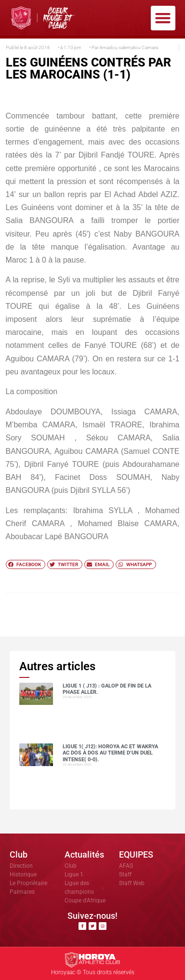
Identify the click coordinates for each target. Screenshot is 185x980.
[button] (163, 18)
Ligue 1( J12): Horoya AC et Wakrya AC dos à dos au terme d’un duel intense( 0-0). (110, 753)
